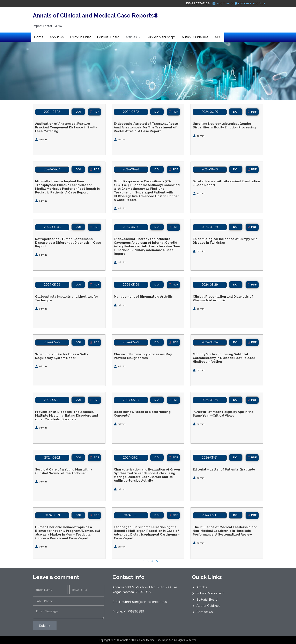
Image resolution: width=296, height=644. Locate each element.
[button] (78, 112)
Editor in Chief (80, 37)
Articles (133, 37)
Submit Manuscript (161, 37)
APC (218, 37)
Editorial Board (108, 37)
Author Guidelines (195, 37)
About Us (57, 37)
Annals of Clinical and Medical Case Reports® (105, 15)
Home (39, 37)
